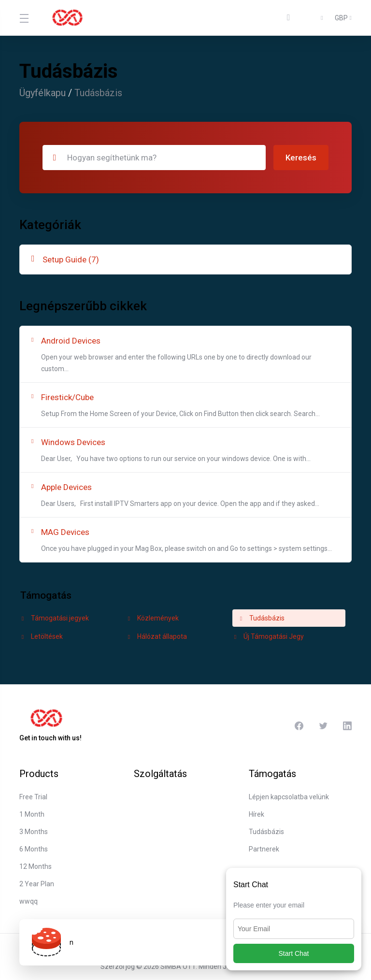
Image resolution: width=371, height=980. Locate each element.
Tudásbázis (261, 618)
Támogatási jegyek (54, 618)
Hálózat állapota (157, 636)
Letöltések (41, 636)
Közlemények (152, 618)
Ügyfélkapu (43, 93)
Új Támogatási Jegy (268, 636)
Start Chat (293, 953)
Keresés (301, 158)
